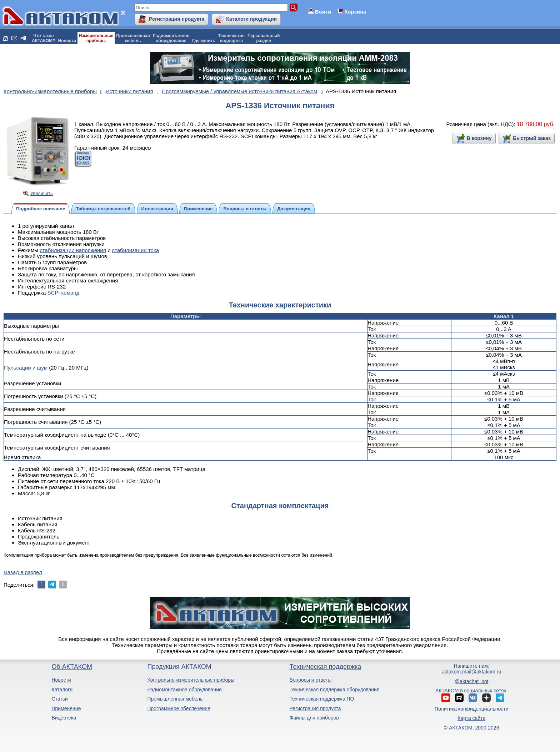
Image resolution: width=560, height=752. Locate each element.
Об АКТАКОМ (72, 667)
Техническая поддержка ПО (322, 699)
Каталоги (62, 690)
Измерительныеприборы (96, 38)
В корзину (479, 138)
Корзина (355, 12)
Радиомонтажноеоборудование (171, 38)
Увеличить (42, 193)
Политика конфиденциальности (472, 709)
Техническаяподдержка (231, 38)
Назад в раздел (23, 572)
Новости (67, 41)
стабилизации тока (136, 250)
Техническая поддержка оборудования (335, 690)
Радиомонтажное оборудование (184, 690)
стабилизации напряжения (73, 250)
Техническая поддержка (326, 667)
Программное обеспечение (179, 708)
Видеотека (64, 718)
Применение (66, 708)
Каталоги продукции (251, 19)
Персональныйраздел (264, 38)
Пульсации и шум (26, 368)
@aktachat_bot (471, 681)
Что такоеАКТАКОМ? (44, 38)
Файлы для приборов (314, 718)
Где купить (204, 41)
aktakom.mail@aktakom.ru (471, 672)
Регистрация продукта (177, 19)
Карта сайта (471, 718)
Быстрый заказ (532, 138)
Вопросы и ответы (311, 680)
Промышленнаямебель (133, 38)
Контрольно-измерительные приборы (191, 680)
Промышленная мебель (175, 699)
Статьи (59, 699)
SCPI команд (63, 293)
